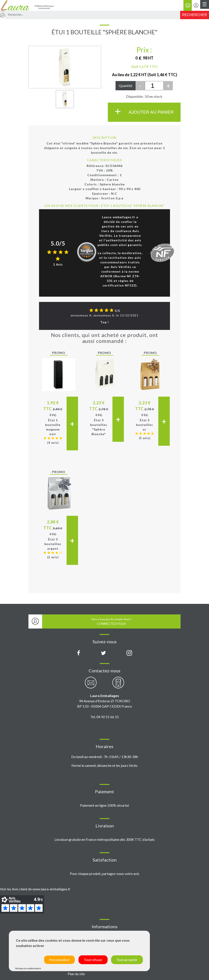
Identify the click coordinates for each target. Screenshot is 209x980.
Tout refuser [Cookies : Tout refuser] (93, 960)
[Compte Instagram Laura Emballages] (129, 653)
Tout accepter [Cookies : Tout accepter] (127, 960)
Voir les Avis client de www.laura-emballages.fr (35, 889)
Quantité (126, 86)
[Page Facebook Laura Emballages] (79, 653)
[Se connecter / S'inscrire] (196, 5)
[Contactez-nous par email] (91, 685)
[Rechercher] (195, 15)
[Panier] (188, 5)
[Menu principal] (205, 4)
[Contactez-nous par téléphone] (118, 685)
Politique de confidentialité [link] (28, 968)
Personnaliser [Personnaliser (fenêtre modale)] (59, 960)
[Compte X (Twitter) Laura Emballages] (104, 653)
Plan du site (76, 974)
